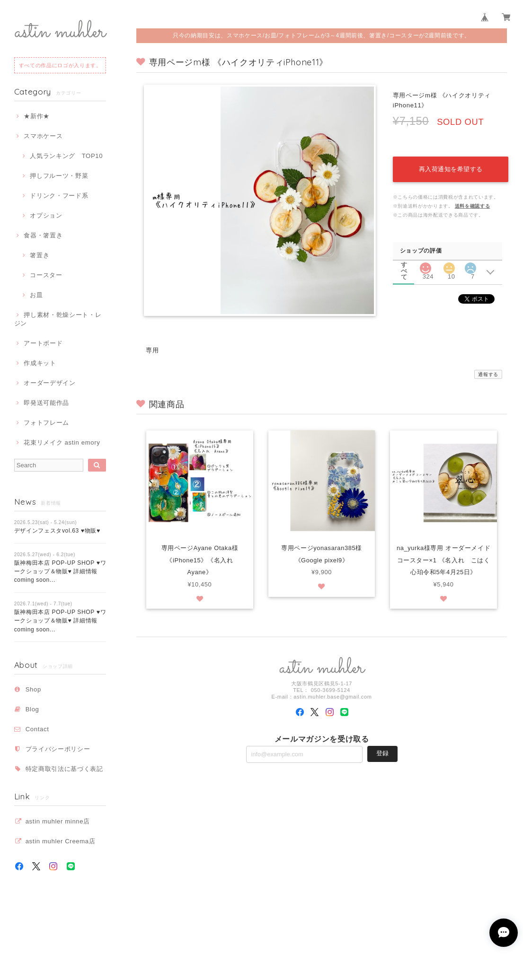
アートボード (43, 343)
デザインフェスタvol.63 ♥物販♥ (57, 531)
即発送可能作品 (46, 403)
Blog (32, 709)
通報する (488, 374)
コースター (46, 275)
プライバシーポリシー (58, 749)
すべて (404, 262)
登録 (382, 754)
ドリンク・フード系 (59, 196)
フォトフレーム (46, 423)
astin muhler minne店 (58, 821)
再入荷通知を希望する (449, 166)
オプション (46, 215)
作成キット (40, 363)
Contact (37, 729)
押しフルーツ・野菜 (59, 176)
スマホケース (43, 136)
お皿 (36, 295)
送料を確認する (473, 203)
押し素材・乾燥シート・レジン (58, 319)
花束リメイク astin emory (62, 442)
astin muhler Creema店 (61, 841)
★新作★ (37, 116)
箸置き (40, 255)
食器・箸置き (43, 235)
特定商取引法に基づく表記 (64, 769)
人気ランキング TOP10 (66, 156)
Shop (33, 689)
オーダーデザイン (49, 383)
